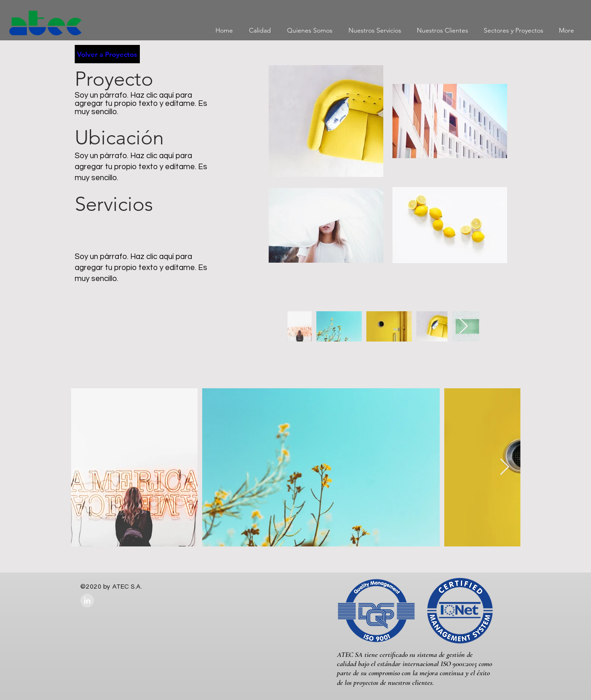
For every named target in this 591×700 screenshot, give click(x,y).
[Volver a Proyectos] (107, 54)
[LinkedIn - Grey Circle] (87, 601)
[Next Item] (463, 327)
